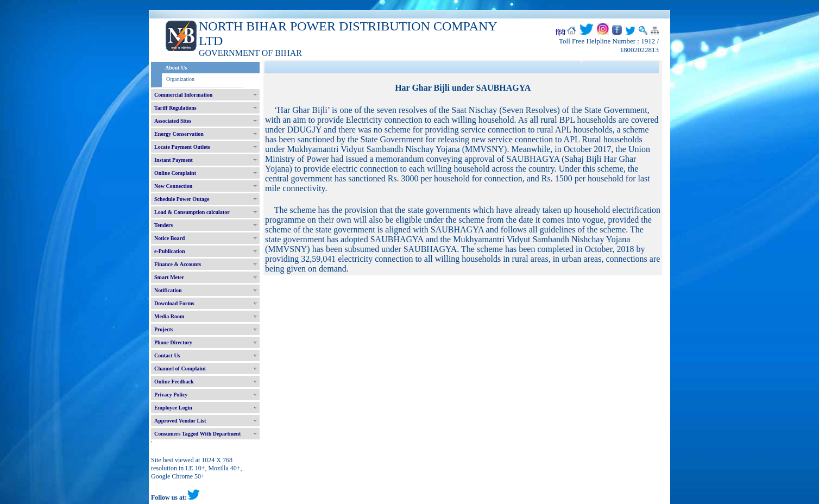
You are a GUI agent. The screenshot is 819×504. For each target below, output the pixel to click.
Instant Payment (174, 160)
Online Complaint (175, 173)
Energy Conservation (179, 134)
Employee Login (173, 408)
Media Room (169, 316)
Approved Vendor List (180, 421)
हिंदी (560, 33)
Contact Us (167, 355)
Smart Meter (169, 277)
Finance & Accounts (178, 264)
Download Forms (174, 303)
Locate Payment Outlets (182, 147)
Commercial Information (183, 95)
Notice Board (169, 238)
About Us (176, 68)
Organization (180, 79)
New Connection (173, 186)
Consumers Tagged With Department (197, 434)
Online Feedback (174, 382)
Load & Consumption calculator (192, 212)
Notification (168, 290)
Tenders (163, 225)
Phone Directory (173, 342)
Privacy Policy (171, 395)
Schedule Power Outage (182, 199)
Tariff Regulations (175, 108)
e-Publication (170, 251)
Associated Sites (173, 121)
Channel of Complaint (180, 368)
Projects (164, 329)
